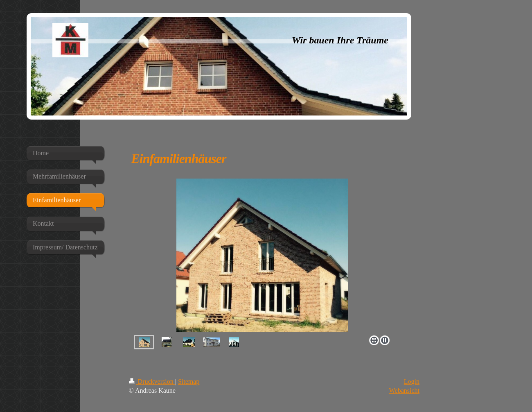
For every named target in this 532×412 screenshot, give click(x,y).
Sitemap (189, 381)
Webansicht (404, 390)
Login (412, 381)
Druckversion (152, 381)
